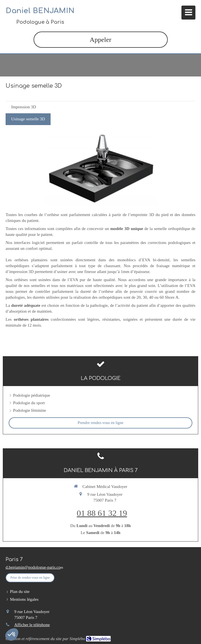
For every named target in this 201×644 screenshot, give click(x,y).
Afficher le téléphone (32, 625)
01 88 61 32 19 (102, 513)
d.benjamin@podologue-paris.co (33, 567)
